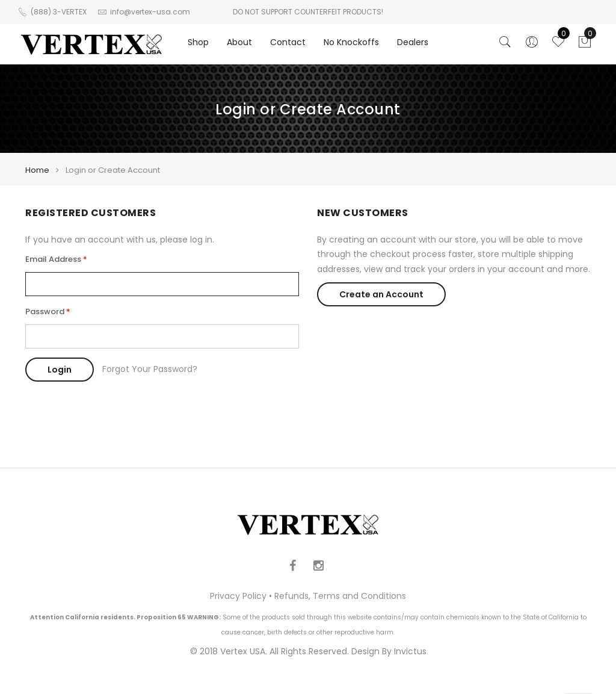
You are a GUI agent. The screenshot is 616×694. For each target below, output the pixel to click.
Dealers (413, 42)
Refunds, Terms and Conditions (340, 596)
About (239, 42)
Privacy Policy (238, 596)
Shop (198, 42)
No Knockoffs (351, 42)
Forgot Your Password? (150, 369)
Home (37, 170)
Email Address (53, 259)
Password (45, 311)
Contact (288, 42)
